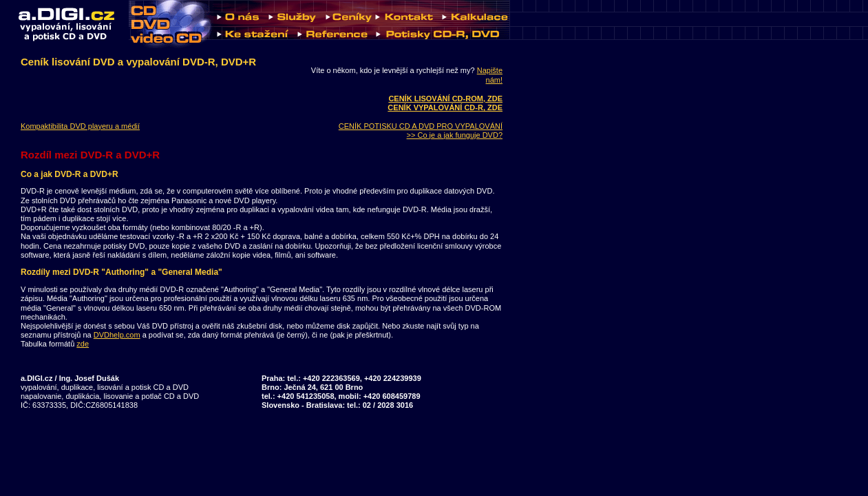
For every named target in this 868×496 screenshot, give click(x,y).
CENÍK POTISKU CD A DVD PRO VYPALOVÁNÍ (421, 126)
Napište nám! (490, 75)
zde (83, 344)
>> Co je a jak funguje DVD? (455, 135)
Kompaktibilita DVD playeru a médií (80, 126)
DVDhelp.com (117, 335)
